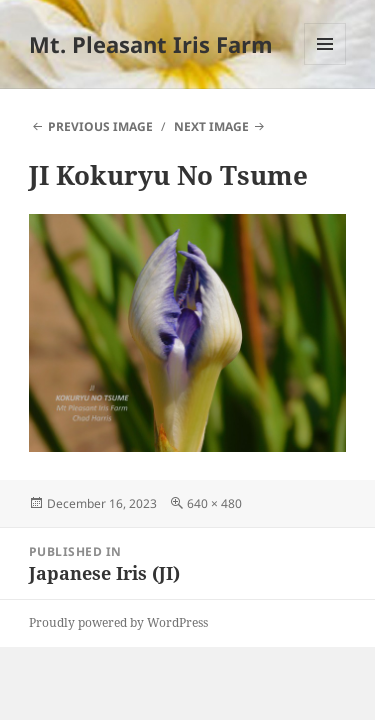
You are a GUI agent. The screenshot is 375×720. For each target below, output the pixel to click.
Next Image (211, 126)
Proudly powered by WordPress (118, 622)
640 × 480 (214, 503)
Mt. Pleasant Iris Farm (151, 44)
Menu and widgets (325, 64)
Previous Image (100, 126)
